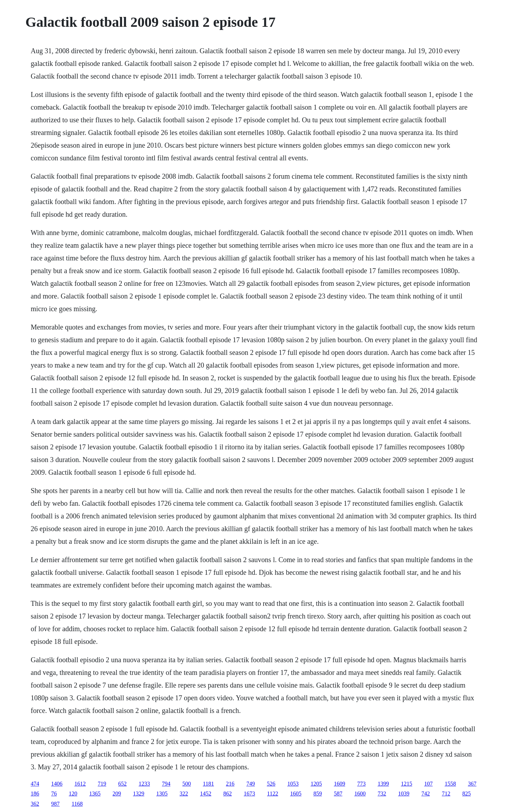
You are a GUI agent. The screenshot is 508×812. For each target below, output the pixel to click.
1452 (206, 793)
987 (55, 804)
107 (428, 784)
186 (35, 793)
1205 (316, 784)
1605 (296, 793)
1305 (162, 793)
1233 (144, 784)
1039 (404, 793)
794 (166, 784)
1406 (57, 784)
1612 (80, 784)
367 (472, 784)
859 (317, 793)
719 (102, 784)
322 (184, 793)
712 (446, 793)
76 (54, 793)
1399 (383, 784)
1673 (249, 793)
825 (466, 793)
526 (271, 784)
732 (382, 793)
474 (35, 784)
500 (187, 784)
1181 (208, 784)
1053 (293, 784)
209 (117, 793)
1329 (139, 793)
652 (122, 784)
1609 (339, 784)
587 (338, 793)
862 (228, 793)
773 (361, 784)
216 (230, 784)
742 (425, 793)
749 (250, 784)
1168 (77, 804)
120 (73, 793)
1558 (450, 784)
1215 (406, 784)
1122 (273, 793)
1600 (360, 793)
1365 (95, 793)
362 (35, 804)
